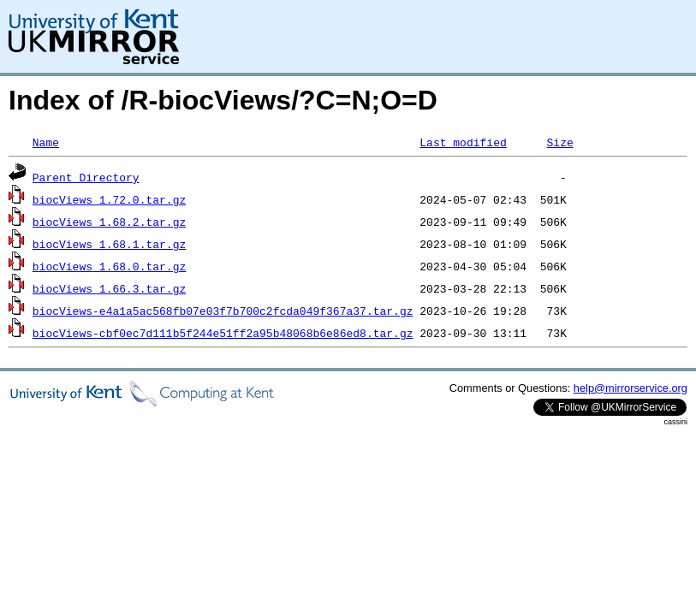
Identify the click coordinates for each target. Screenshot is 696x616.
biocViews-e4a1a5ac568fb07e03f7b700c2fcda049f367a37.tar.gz (223, 311)
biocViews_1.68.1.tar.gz (109, 244)
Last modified (463, 142)
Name (46, 142)
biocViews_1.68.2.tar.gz (109, 222)
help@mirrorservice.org (631, 388)
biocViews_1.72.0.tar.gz (109, 199)
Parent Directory (86, 177)
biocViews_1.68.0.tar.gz (109, 266)
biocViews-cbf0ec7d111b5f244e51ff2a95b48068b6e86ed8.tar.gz (223, 333)
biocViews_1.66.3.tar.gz (109, 288)
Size (559, 142)
